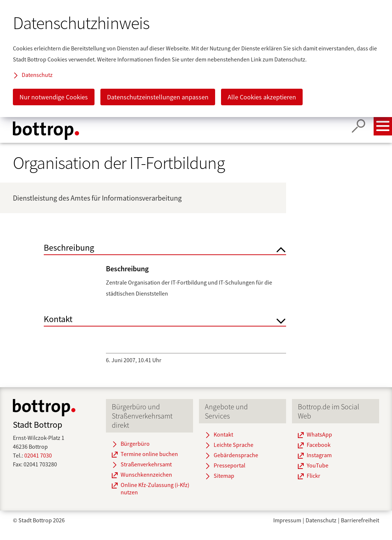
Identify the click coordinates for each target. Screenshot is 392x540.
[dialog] (196, 59)
